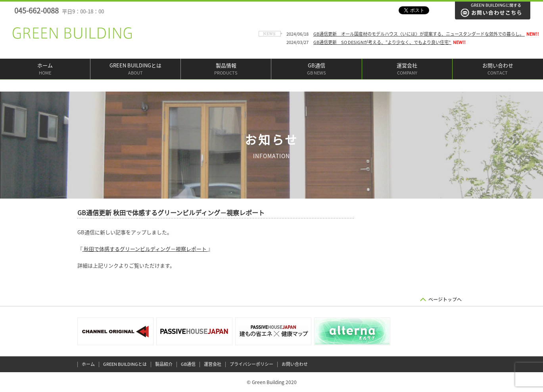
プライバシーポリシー (251, 364)
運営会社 (407, 70)
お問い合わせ (498, 70)
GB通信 (316, 70)
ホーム (45, 70)
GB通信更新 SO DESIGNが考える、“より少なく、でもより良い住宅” (382, 42)
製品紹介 (164, 364)
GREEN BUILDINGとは (135, 70)
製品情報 (226, 70)
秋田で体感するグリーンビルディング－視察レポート (145, 249)
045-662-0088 (59, 11)
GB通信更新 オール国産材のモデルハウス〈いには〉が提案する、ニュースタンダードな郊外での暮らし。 (419, 34)
